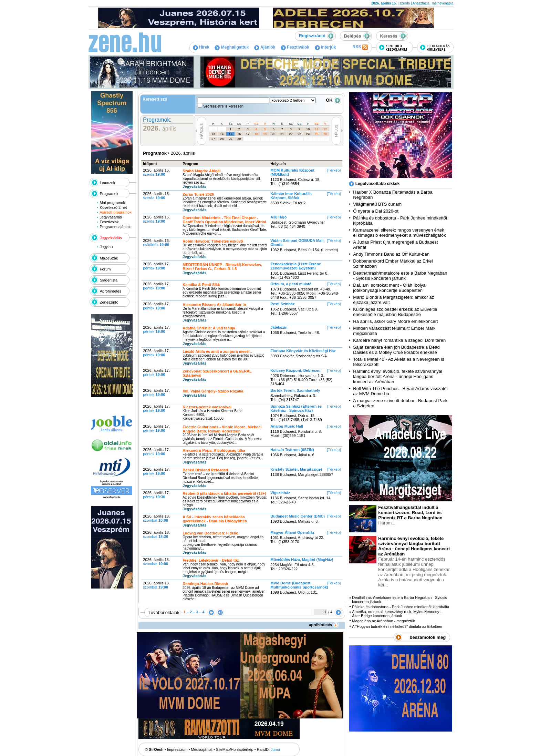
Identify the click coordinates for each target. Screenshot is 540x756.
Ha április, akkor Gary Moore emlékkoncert (395, 321)
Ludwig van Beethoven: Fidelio (210, 533)
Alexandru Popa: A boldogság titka (214, 450)
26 (325, 134)
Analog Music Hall (287, 426)
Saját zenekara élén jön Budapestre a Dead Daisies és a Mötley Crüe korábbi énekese (396, 350)
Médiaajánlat (202, 749)
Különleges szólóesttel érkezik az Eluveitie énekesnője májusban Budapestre (395, 312)
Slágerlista (109, 280)
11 (316, 129)
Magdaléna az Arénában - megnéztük (383, 621)
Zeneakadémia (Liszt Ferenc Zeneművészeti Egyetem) (296, 266)
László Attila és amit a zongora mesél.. (217, 351)
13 (213, 134)
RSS (360, 47)
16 (239, 134)
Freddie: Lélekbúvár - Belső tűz (211, 560)
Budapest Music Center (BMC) (298, 516)
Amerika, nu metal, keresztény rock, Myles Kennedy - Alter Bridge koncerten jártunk (397, 614)
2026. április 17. (156, 266)
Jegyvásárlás (111, 217)
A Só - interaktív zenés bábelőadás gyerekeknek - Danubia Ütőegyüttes (215, 519)
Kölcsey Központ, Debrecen (295, 370)
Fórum (105, 269)
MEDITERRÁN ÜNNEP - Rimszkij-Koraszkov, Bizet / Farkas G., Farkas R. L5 (222, 267)
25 (316, 134)
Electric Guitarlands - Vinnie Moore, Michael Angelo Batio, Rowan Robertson (222, 429)
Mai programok (112, 203)
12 (325, 129)
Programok (109, 194)
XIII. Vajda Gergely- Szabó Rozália (213, 391)
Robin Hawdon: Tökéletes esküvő (213, 241)
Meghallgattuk (232, 47)
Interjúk (325, 47)
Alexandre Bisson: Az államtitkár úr (214, 305)
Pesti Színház (282, 304)
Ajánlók (265, 47)
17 (248, 134)
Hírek (201, 47)
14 (222, 134)
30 (213, 129)
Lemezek (108, 183)
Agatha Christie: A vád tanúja (209, 328)
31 (222, 129)
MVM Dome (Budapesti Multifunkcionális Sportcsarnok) (299, 585)
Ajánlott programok (116, 212)
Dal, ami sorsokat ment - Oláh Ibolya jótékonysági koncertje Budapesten (389, 288)
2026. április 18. (156, 518)
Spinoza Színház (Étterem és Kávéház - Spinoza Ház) (296, 408)
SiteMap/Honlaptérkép (235, 749)
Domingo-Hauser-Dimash (205, 584)
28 (222, 139)
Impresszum (177, 749)
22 (291, 134)
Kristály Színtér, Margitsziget (296, 469)
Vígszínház (280, 493)
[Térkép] (334, 170)
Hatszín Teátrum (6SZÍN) (292, 450)
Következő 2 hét (113, 207)
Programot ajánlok (115, 227)
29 (230, 139)
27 (213, 139)
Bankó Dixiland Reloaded (205, 470)
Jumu (275, 749)
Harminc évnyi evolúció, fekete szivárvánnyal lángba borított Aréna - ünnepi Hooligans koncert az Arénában (398, 376)
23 (299, 134)
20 (273, 134)
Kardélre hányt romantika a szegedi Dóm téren (399, 340)
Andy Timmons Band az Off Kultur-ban (391, 254)
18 (256, 134)
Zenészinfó (109, 302)
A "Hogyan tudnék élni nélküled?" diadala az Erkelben (397, 626)
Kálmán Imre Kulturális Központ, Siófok (291, 196)
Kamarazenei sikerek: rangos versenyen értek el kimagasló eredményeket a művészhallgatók (399, 233)
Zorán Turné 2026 (198, 194)
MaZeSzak (109, 258)
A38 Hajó (278, 217)
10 (308, 129)
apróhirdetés (324, 625)
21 (282, 134)
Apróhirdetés (111, 291)
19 (265, 134)
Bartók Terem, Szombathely (295, 390)
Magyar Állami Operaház (292, 532)
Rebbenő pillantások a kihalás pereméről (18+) (224, 493)
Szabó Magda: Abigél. (202, 171)
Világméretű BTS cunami (378, 204)
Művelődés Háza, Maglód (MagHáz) (302, 560)
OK (333, 100)
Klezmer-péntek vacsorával (207, 407)
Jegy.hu (106, 247)
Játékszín (279, 327)
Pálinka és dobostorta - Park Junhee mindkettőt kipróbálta (401, 607)
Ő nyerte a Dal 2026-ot (376, 211)
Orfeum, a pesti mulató (291, 284)
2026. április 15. (156, 172)
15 (230, 134)
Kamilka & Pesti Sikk (201, 285)
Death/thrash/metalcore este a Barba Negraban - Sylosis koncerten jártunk (400, 276)
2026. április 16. (156, 243)
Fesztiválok (295, 47)
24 (308, 134)
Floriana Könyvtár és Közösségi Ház (303, 351)
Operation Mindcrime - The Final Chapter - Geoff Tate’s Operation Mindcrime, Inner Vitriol (224, 220)
